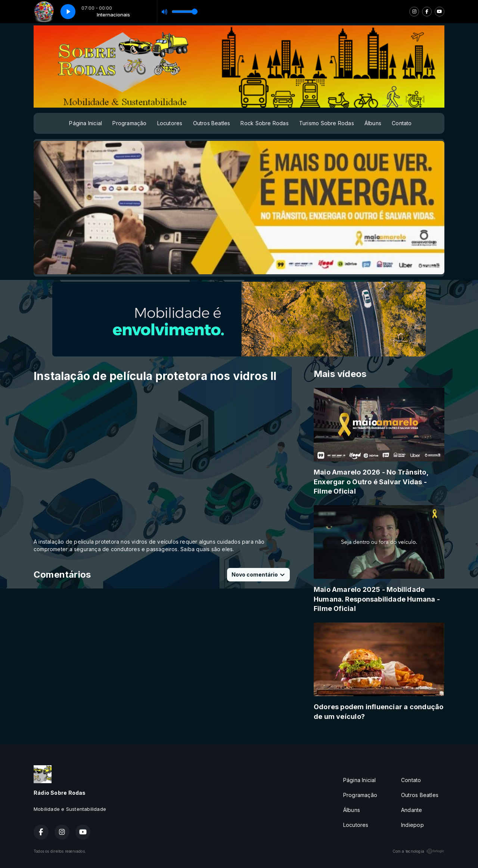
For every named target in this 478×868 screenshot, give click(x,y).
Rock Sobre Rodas (264, 123)
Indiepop (412, 825)
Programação (129, 123)
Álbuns (373, 123)
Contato (402, 123)
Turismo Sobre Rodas (327, 123)
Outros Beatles (212, 123)
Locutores (170, 123)
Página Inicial (86, 123)
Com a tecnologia (418, 851)
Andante (412, 810)
